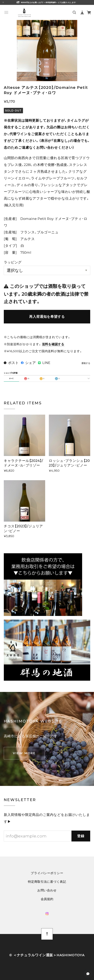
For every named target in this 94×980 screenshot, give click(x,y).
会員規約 (47, 899)
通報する (86, 363)
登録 (81, 836)
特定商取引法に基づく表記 (47, 882)
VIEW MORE (24, 753)
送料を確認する (53, 344)
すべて (11, 378)
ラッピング (13, 262)
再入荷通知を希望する (47, 317)
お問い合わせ (47, 890)
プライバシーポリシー (47, 873)
